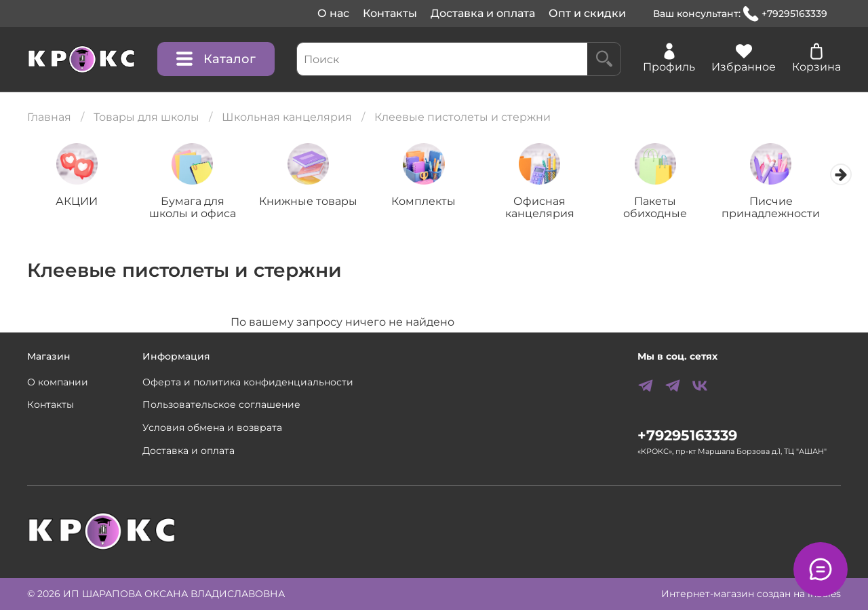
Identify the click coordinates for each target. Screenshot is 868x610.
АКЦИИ (78, 203)
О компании (58, 382)
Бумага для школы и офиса (197, 209)
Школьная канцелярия (287, 117)
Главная (49, 117)
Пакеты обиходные (671, 209)
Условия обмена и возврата (212, 427)
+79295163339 (785, 14)
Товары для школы (146, 117)
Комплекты (434, 203)
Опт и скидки (587, 13)
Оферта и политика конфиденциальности (248, 382)
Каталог (216, 59)
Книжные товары (316, 203)
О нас (333, 13)
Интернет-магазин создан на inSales (751, 594)
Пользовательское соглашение (221, 404)
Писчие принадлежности (790, 209)
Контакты (390, 13)
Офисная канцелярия (553, 209)
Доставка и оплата (483, 13)
